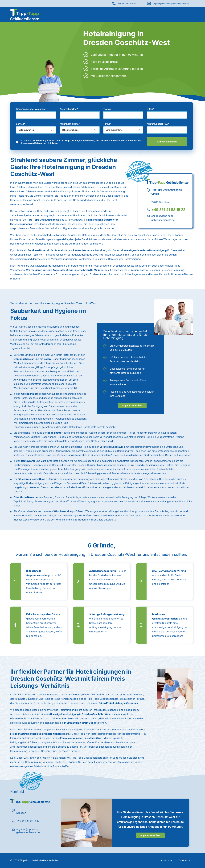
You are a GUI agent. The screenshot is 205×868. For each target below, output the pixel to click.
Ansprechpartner (69, 109)
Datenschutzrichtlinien (46, 143)
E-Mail (151, 109)
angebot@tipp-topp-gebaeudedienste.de (171, 4)
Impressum (166, 860)
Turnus (107, 124)
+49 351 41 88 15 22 (127, 4)
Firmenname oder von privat (31, 109)
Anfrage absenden (167, 142)
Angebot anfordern (132, 405)
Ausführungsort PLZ (158, 124)
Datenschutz (186, 860)
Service (20, 124)
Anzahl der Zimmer (70, 124)
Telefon (107, 109)
